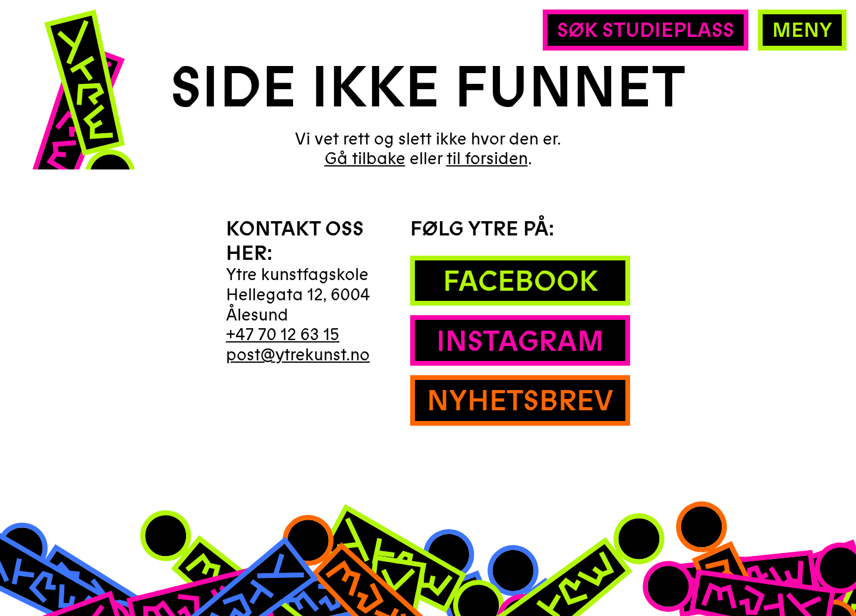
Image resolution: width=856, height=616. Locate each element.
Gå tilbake (365, 159)
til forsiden (487, 159)
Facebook (520, 282)
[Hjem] (76, 123)
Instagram (520, 342)
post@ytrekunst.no (298, 355)
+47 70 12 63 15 (283, 335)
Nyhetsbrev (520, 401)
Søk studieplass (646, 30)
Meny (802, 30)
